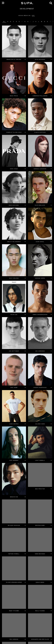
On (29, 16)
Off (33, 16)
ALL (4, 22)
